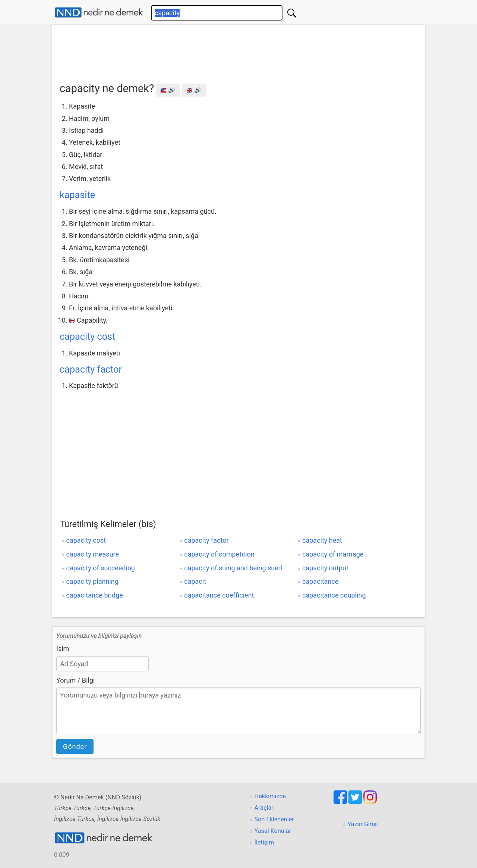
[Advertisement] (238, 51)
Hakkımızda (270, 796)
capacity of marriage (333, 554)
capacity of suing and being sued (233, 568)
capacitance (320, 581)
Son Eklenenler (274, 819)
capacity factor (91, 369)
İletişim (264, 842)
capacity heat (322, 540)
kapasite (77, 195)
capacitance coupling (334, 595)
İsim (63, 648)
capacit (195, 581)
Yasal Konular (273, 831)
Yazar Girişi (363, 824)
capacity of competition (219, 554)
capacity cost (87, 337)
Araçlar (264, 808)
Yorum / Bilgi (75, 680)
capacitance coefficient (219, 595)
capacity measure (92, 554)
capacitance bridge (94, 595)
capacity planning (92, 581)
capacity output (325, 568)
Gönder (75, 747)
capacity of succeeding (100, 568)
